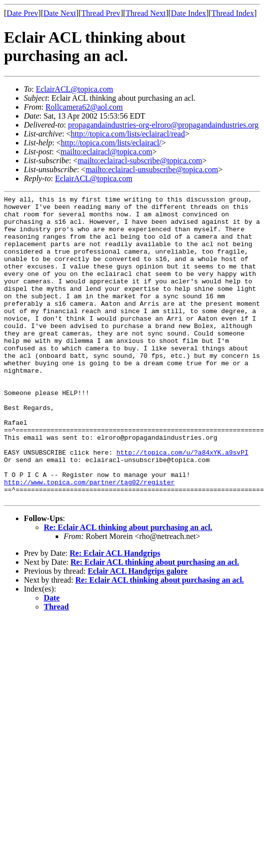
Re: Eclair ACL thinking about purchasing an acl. (128, 588)
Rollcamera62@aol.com (84, 107)
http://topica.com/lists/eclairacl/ (111, 143)
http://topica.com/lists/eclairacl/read (128, 134)
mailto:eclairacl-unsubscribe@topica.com (152, 169)
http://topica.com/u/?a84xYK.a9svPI (182, 504)
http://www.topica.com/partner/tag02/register (89, 540)
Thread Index (233, 13)
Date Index (189, 13)
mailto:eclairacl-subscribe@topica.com (140, 161)
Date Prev (22, 13)
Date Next (60, 13)
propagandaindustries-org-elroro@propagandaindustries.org (163, 125)
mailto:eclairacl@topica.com (106, 152)
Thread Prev (101, 13)
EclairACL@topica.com (75, 89)
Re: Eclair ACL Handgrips (115, 614)
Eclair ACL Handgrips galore (137, 632)
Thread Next (146, 13)
